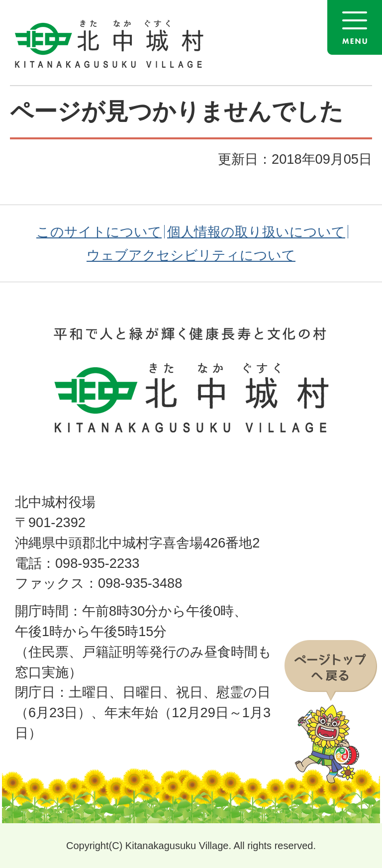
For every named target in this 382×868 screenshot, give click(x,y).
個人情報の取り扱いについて (256, 232)
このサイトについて (99, 232)
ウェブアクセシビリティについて (191, 255)
